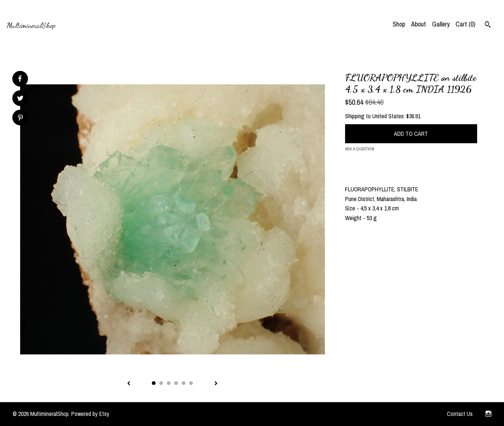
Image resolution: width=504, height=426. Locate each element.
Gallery (441, 24)
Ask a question (360, 149)
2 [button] (161, 383)
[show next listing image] (216, 384)
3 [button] (169, 383)
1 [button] (154, 383)
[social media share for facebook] (20, 79)
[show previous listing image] (129, 384)
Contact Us (460, 414)
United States (388, 116)
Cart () (465, 24)
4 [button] (176, 383)
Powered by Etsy (90, 414)
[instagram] (489, 414)
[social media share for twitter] (20, 99)
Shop (399, 24)
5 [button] (184, 383)
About (419, 24)
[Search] (488, 25)
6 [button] (191, 383)
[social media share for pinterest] (20, 118)
